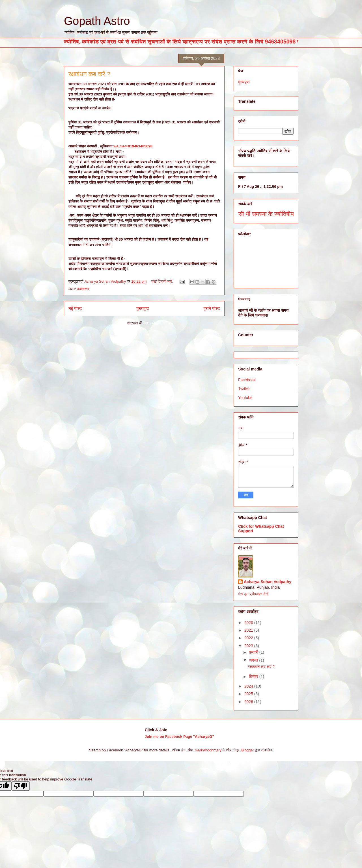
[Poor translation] (21, 786)
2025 (249, 694)
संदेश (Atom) (152, 323)
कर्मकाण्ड (83, 289)
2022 (249, 638)
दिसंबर (254, 677)
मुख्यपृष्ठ (143, 308)
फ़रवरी (254, 652)
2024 (249, 686)
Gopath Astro (97, 21)
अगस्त (254, 660)
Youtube (245, 398)
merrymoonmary (208, 750)
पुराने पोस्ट (212, 308)
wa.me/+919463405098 (133, 146)
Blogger (248, 750)
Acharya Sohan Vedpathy (268, 582)
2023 (249, 646)
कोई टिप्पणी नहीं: (163, 281)
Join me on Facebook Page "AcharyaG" (179, 737)
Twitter (244, 389)
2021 (249, 630)
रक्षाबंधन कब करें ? (89, 74)
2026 (249, 702)
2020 (249, 623)
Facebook (247, 380)
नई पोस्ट (75, 308)
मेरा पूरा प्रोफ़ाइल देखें (253, 594)
